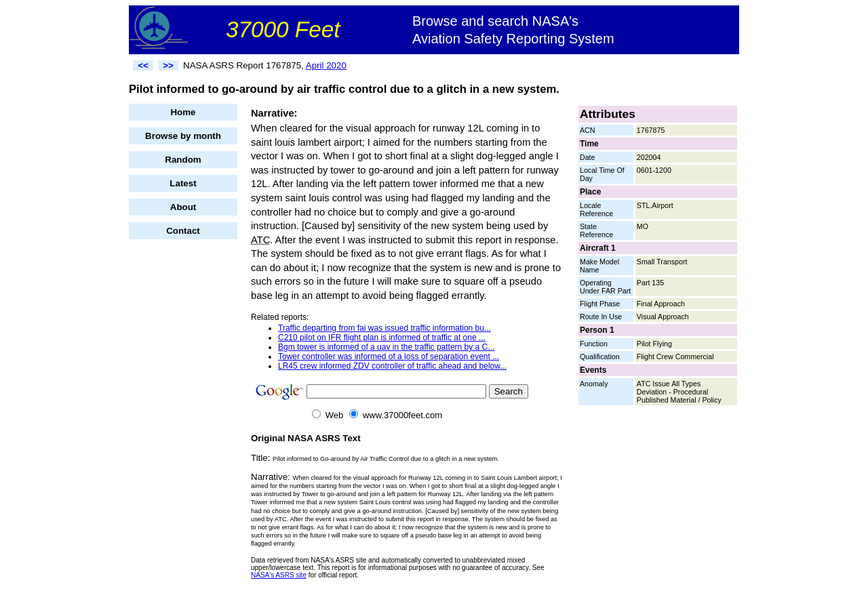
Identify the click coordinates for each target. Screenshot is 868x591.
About (183, 207)
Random (183, 160)
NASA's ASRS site (279, 575)
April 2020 (326, 65)
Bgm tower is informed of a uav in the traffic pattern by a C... (386, 347)
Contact (183, 231)
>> (168, 65)
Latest (183, 183)
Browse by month (183, 136)
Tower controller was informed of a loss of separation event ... (389, 356)
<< (143, 65)
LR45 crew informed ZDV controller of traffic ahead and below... (392, 366)
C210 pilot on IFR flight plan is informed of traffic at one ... (382, 338)
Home (183, 112)
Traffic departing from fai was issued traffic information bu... (384, 328)
